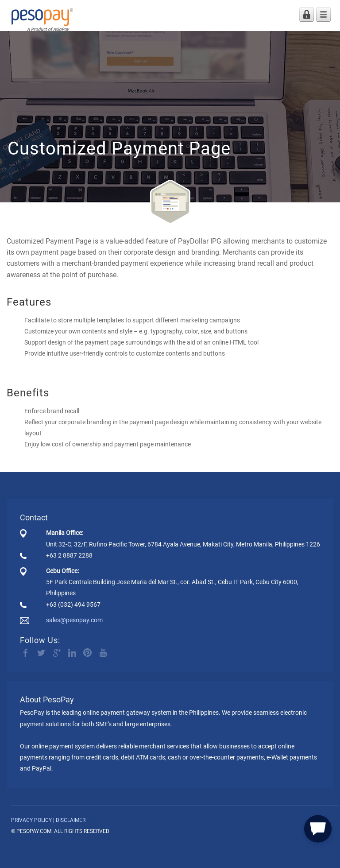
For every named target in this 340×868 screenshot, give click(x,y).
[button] (318, 827)
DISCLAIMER (71, 820)
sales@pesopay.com (74, 620)
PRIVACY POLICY (31, 820)
